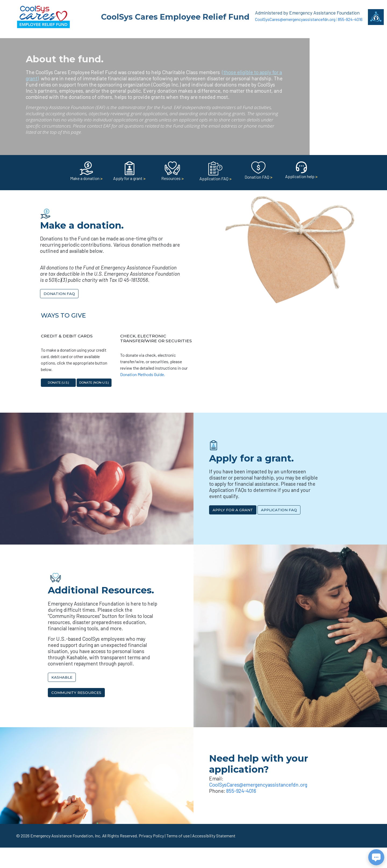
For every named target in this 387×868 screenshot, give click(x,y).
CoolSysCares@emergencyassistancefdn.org (295, 19)
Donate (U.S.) (58, 383)
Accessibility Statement (214, 836)
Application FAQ (279, 510)
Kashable (62, 677)
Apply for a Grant (233, 510)
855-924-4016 (350, 19)
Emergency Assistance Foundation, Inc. (66, 836)
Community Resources (76, 693)
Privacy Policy (151, 836)
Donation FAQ (59, 294)
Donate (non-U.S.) (94, 383)
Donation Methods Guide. (143, 374)
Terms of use (178, 836)
